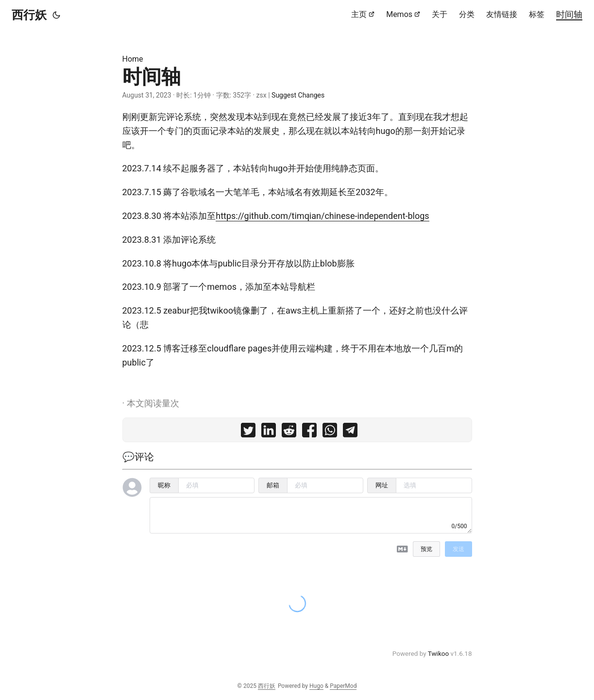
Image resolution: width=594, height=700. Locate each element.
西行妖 (29, 15)
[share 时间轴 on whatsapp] (330, 432)
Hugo (316, 686)
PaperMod (343, 686)
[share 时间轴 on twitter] (248, 432)
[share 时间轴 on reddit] (289, 432)
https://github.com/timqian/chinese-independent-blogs (322, 216)
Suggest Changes (298, 95)
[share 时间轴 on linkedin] (269, 432)
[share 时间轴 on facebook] (309, 432)
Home (133, 59)
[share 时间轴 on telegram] (350, 432)
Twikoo (438, 653)
